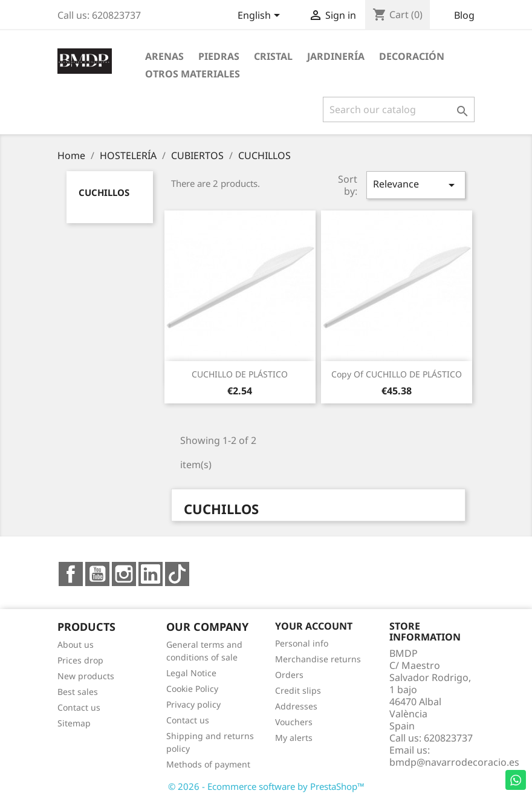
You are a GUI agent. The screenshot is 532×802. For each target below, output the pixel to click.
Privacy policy (193, 704)
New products (86, 676)
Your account (314, 626)
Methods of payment (208, 764)
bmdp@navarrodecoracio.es (454, 762)
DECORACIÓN (412, 56)
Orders (289, 675)
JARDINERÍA (336, 56)
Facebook (71, 574)
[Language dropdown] (261, 16)
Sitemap (74, 723)
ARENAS (164, 56)
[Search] (399, 109)
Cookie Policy (192, 689)
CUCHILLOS (104, 192)
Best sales (78, 692)
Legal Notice (191, 673)
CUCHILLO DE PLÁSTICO (240, 374)
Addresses (296, 706)
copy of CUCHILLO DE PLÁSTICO (397, 374)
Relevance (416, 185)
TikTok (177, 574)
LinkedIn (151, 574)
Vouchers (294, 722)
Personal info (302, 643)
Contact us (79, 707)
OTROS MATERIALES (193, 74)
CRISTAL (273, 56)
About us (76, 644)
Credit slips (298, 690)
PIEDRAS (219, 56)
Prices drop (80, 660)
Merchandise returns (318, 659)
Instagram (124, 574)
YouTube (97, 574)
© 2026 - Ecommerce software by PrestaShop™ (266, 786)
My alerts (294, 738)
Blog (464, 15)
